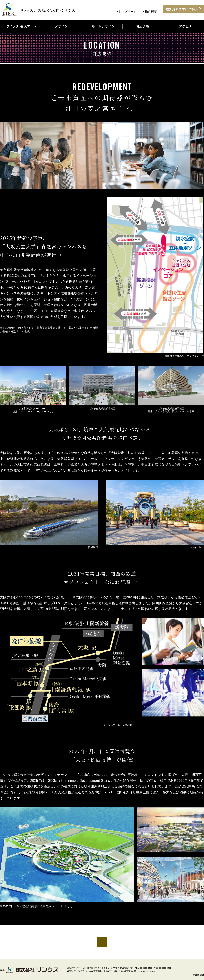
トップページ (127, 12)
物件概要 (151, 12)
